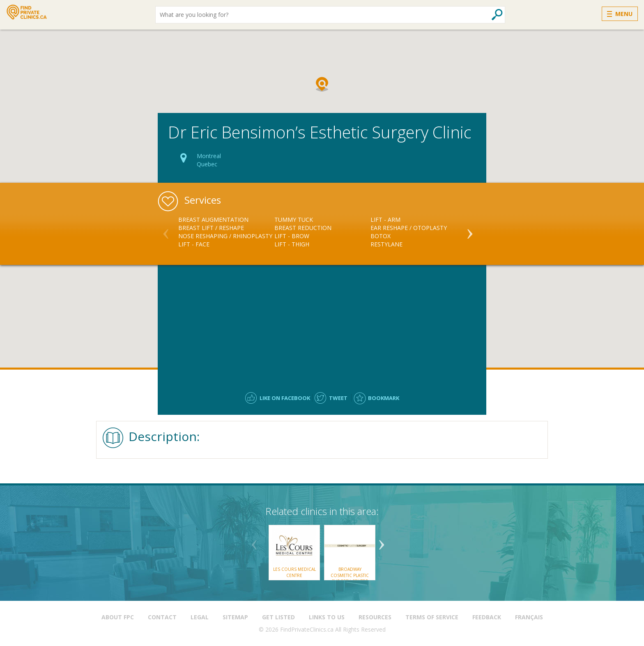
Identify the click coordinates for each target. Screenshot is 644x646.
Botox (381, 236)
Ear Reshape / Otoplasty (409, 228)
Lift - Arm (385, 220)
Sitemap (235, 617)
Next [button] (470, 230)
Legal (200, 617)
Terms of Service (432, 617)
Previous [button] (166, 230)
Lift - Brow (292, 236)
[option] (226, 232)
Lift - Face (194, 244)
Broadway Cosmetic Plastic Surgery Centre (350, 575)
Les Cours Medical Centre (294, 572)
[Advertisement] (322, 324)
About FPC (118, 617)
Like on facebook (285, 398)
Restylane (386, 244)
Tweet (338, 398)
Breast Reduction (303, 228)
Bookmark (384, 398)
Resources (375, 617)
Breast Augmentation (213, 220)
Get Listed (278, 617)
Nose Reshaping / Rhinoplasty (225, 236)
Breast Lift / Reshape (211, 228)
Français (529, 617)
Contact (162, 617)
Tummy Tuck (294, 220)
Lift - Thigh (292, 244)
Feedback (487, 617)
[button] (322, 84)
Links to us (327, 617)
